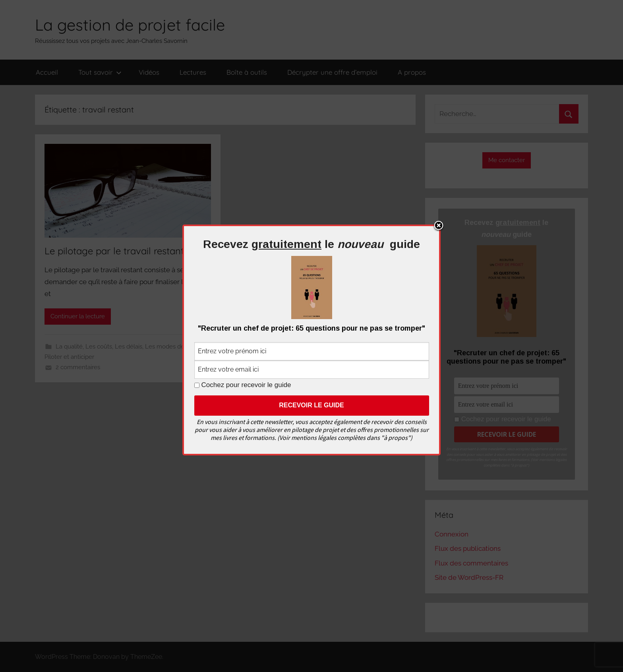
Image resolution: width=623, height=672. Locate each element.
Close (439, 226)
